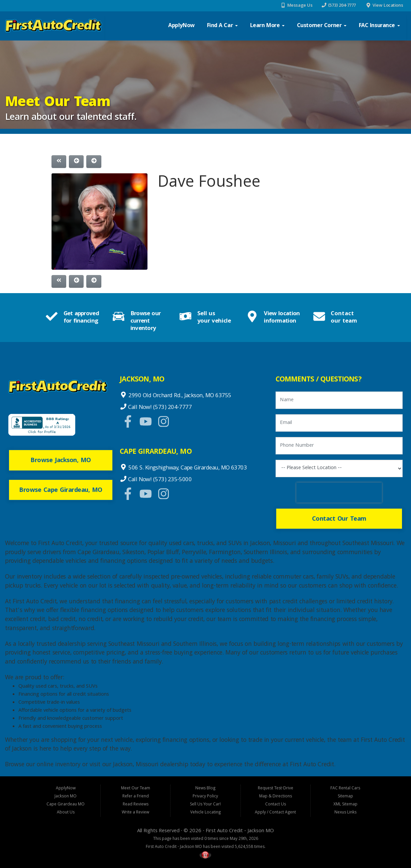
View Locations (388, 6)
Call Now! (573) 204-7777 (159, 408)
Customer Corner (322, 26)
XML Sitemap (345, 805)
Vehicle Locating (206, 813)
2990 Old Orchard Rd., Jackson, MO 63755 (179, 396)
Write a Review (135, 813)
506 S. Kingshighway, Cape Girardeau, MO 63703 (187, 468)
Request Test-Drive (276, 789)
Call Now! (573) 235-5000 (159, 480)
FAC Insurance (379, 26)
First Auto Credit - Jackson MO (240, 831)
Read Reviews (136, 805)
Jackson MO (66, 797)
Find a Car (222, 26)
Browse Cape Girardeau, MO (61, 491)
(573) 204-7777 (342, 6)
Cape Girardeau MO (66, 805)
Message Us (300, 6)
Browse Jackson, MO (61, 461)
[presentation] (339, 493)
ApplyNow (181, 26)
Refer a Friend (136, 797)
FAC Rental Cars (345, 789)
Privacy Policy (205, 797)
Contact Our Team (339, 519)
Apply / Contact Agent (275, 813)
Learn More (267, 26)
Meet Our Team (136, 789)
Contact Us (276, 805)
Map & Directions (276, 797)
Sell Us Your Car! (205, 805)
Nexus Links (345, 813)
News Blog (205, 789)
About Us (66, 813)
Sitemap (345, 797)
